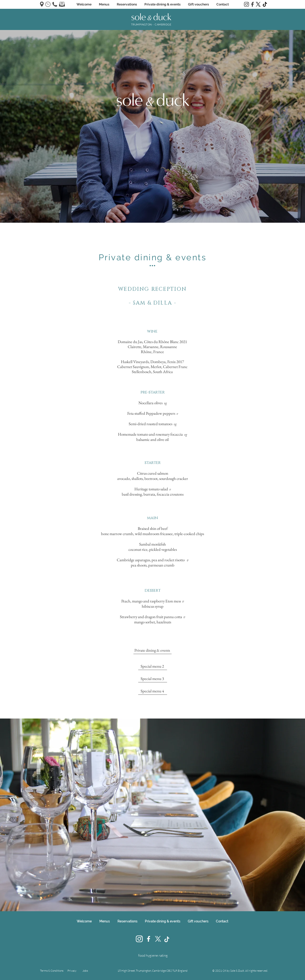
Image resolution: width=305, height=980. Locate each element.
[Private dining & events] (152, 650)
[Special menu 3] (153, 679)
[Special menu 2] (153, 666)
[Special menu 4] (153, 691)
